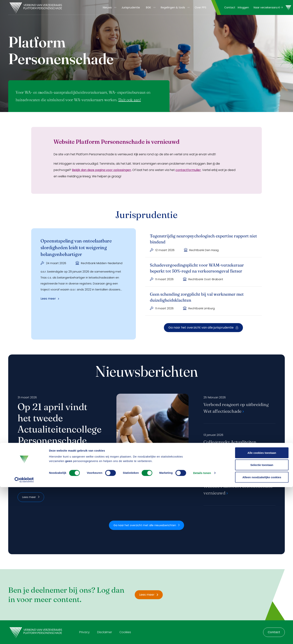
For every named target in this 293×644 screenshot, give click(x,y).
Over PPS (201, 7)
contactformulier (188, 170)
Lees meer (31, 497)
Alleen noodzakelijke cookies (262, 634)
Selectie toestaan (262, 622)
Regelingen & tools (173, 7)
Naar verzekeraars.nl (268, 7)
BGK (148, 7)
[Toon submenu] (114, 7)
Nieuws (107, 7)
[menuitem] (109, 7)
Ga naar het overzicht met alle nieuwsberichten (146, 525)
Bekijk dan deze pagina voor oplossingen (101, 170)
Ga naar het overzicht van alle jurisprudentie (203, 328)
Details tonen (202, 630)
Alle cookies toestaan (262, 610)
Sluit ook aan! (130, 100)
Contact (230, 7)
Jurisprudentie (131, 7)
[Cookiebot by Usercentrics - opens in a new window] (24, 637)
